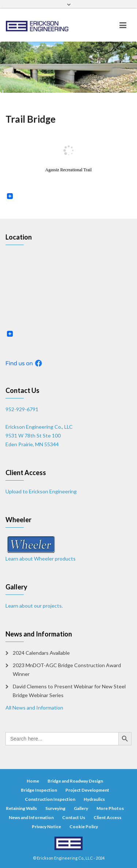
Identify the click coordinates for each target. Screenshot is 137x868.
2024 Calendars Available (41, 653)
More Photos (110, 808)
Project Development (87, 790)
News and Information (31, 817)
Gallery (81, 808)
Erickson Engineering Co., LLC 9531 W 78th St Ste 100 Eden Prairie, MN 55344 (39, 435)
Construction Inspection (50, 799)
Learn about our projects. (34, 606)
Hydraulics (94, 799)
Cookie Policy (84, 827)
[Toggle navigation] (123, 25)
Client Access (107, 817)
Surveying (55, 808)
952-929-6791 (22, 409)
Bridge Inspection (39, 790)
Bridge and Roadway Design (75, 781)
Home (33, 781)
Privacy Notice (46, 827)
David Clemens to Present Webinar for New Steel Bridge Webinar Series (69, 691)
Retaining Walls (21, 808)
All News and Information (34, 708)
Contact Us (74, 817)
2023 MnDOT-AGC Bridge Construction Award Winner (67, 670)
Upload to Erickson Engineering (41, 491)
